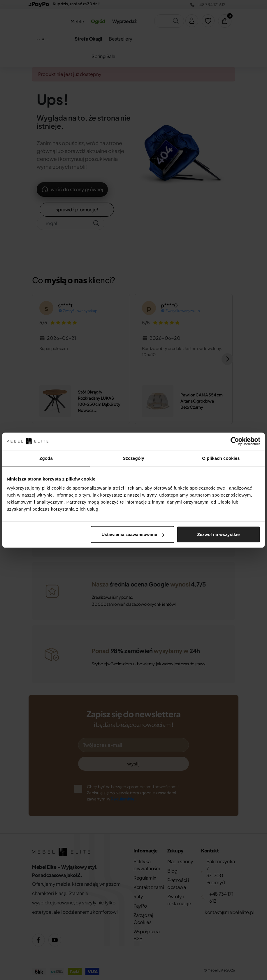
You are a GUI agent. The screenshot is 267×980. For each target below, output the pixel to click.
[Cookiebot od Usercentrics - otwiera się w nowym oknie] (235, 441)
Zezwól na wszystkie (219, 534)
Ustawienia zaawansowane (133, 534)
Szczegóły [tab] (133, 458)
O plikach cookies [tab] (221, 458)
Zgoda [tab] (46, 458)
